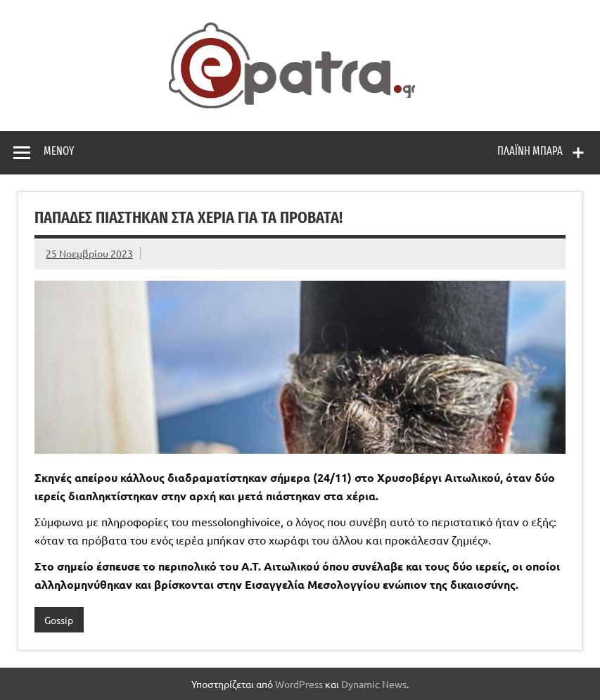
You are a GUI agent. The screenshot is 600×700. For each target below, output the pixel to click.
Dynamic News (374, 684)
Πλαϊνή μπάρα (530, 151)
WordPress (299, 684)
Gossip (59, 620)
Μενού (59, 151)
